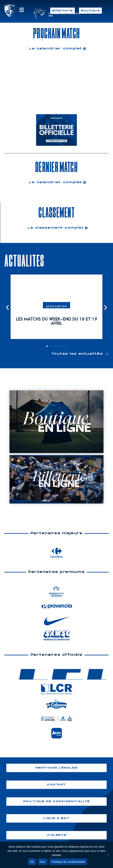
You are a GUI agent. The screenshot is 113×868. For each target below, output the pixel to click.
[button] (7, 307)
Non (43, 862)
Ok (32, 862)
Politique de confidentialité (68, 862)
